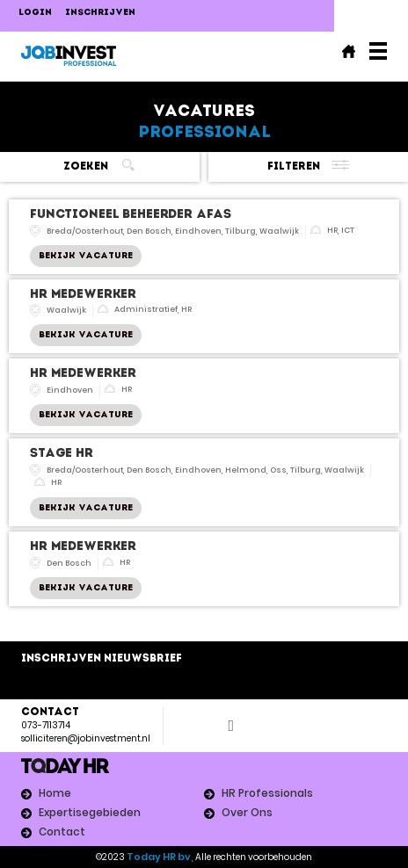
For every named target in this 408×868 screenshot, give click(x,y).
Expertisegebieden (90, 812)
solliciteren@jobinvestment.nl (86, 738)
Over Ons (247, 812)
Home (55, 793)
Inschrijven (100, 13)
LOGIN (35, 13)
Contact (62, 832)
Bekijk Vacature (86, 256)
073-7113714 (46, 725)
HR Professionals (267, 793)
